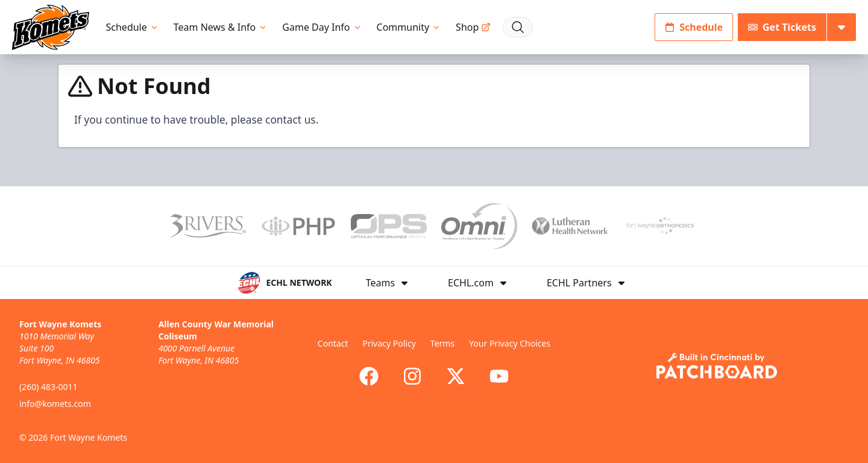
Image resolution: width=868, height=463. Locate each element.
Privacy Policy (389, 343)
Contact (333, 343)
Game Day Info (322, 27)
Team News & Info (221, 27)
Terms (442, 343)
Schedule (133, 27)
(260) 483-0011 (49, 387)
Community (409, 27)
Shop (473, 27)
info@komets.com (55, 404)
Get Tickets (782, 27)
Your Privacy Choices (510, 343)
